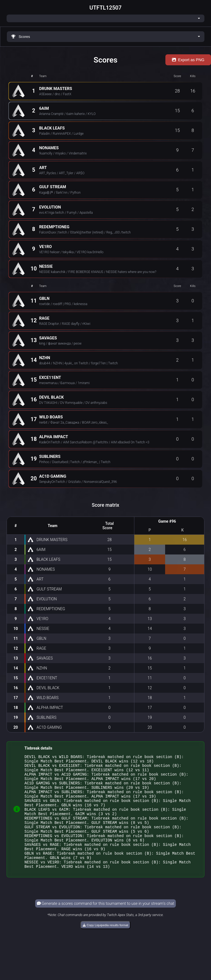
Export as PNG (188, 60)
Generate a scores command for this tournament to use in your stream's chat (105, 925)
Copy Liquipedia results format (105, 947)
